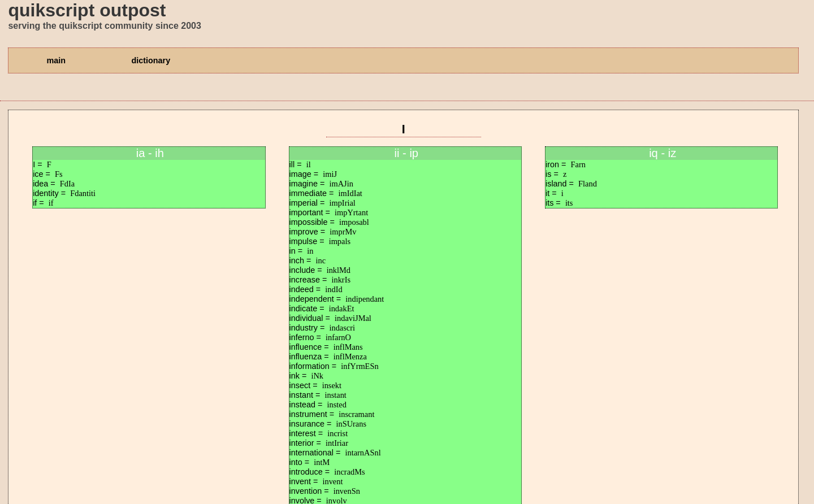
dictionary (151, 60)
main (56, 60)
